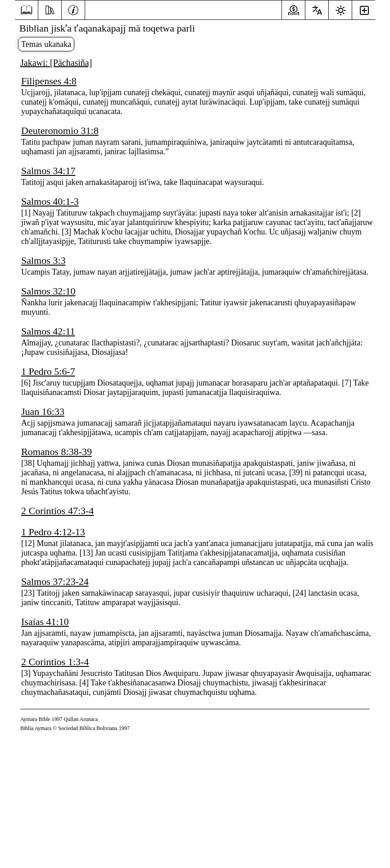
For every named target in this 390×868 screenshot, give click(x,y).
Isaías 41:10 (45, 622)
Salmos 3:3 (43, 260)
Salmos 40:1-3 (50, 201)
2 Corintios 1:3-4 (55, 662)
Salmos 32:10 (48, 291)
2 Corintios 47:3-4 (57, 511)
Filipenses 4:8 (49, 81)
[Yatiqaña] (50, 9)
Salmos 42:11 (48, 331)
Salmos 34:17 (48, 171)
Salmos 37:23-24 (55, 581)
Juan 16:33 (43, 411)
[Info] (73, 9)
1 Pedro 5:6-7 (48, 371)
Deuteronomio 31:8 (60, 131)
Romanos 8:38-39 (57, 452)
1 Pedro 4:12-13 (53, 532)
